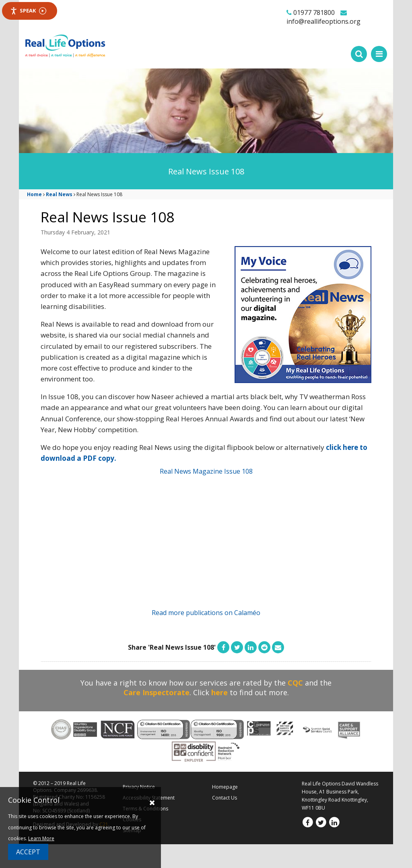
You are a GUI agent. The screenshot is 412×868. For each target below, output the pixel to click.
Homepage (225, 787)
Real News (59, 194)
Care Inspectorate (157, 692)
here (219, 692)
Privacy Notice (139, 787)
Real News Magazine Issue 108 (206, 471)
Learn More (41, 838)
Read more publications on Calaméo (206, 613)
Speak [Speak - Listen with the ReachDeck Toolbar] (28, 11)
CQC (295, 683)
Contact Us (225, 798)
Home (34, 194)
